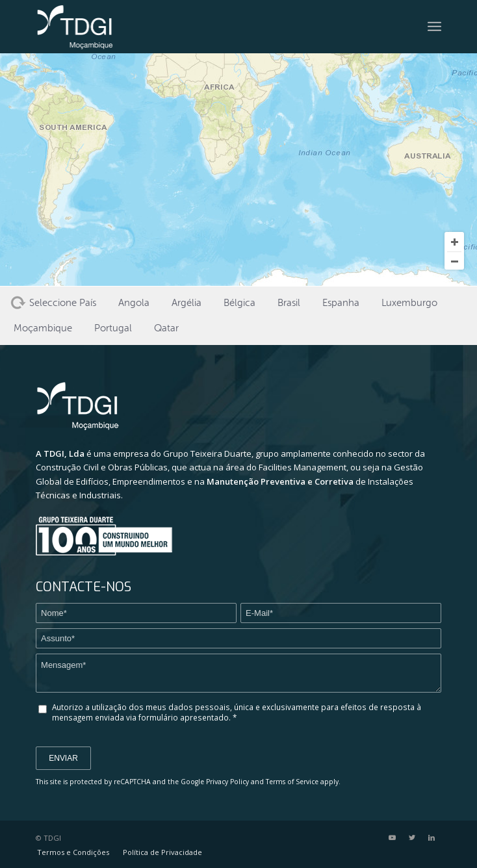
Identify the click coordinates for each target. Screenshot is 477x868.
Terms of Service (292, 782)
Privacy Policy (227, 782)
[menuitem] (73, 852)
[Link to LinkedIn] (432, 837)
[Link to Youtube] (393, 837)
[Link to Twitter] (412, 837)
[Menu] (434, 27)
